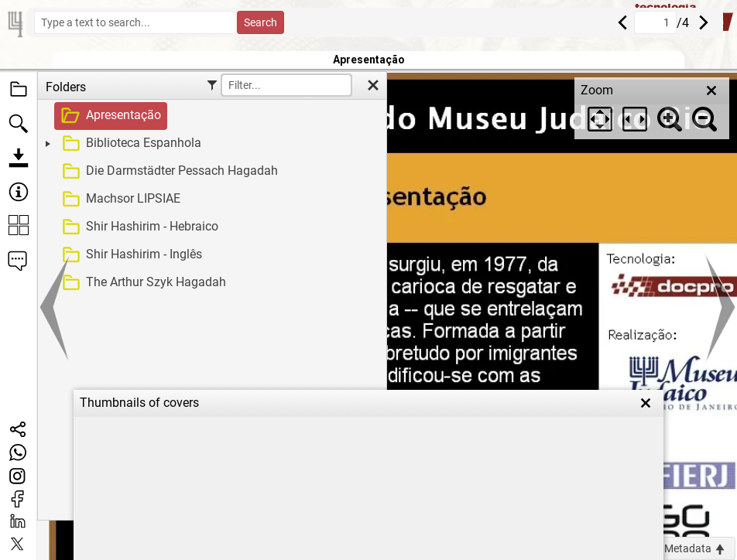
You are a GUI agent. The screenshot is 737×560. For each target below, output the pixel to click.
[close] (711, 90)
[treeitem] (210, 116)
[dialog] (652, 108)
